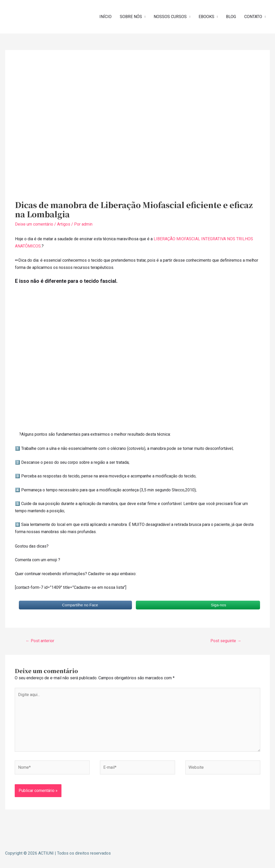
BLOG (231, 17)
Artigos (64, 224)
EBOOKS (206, 17)
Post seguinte (226, 641)
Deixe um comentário (34, 224)
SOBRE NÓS (131, 17)
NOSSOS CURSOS (170, 17)
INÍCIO (105, 17)
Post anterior (40, 641)
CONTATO (253, 17)
